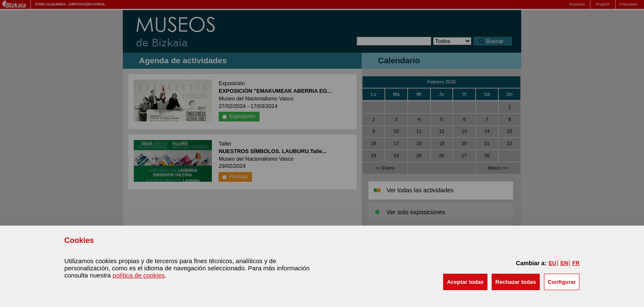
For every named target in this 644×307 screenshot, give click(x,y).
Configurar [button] (562, 282)
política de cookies (139, 275)
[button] (465, 282)
